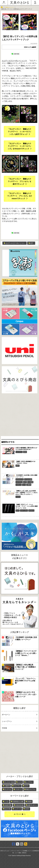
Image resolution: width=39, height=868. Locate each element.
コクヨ (20, 782)
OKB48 (29, 802)
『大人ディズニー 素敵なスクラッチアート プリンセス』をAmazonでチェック (20, 196)
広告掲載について (27, 851)
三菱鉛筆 (29, 485)
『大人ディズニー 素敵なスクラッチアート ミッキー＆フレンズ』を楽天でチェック (20, 132)
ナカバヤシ (17, 786)
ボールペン (31, 511)
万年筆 (19, 728)
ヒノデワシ (29, 782)
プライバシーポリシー (16, 851)
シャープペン (19, 452)
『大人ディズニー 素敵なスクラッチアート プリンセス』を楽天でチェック (20, 181)
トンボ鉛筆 (30, 482)
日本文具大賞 (19, 805)
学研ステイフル (31, 789)
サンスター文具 (28, 479)
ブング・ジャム (24, 511)
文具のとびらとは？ (5, 851)
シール (6, 802)
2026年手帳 (8, 805)
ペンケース (18, 809)
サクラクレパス (20, 479)
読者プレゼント (32, 805)
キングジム (8, 789)
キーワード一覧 (19, 814)
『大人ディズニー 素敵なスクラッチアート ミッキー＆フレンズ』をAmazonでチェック (19, 146)
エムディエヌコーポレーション (14, 61)
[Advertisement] (19, 415)
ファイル (18, 497)
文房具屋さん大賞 (18, 802)
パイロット (19, 485)
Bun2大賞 (7, 809)
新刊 (31, 243)
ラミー (24, 485)
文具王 (25, 452)
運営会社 (24, 853)
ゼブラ (25, 482)
